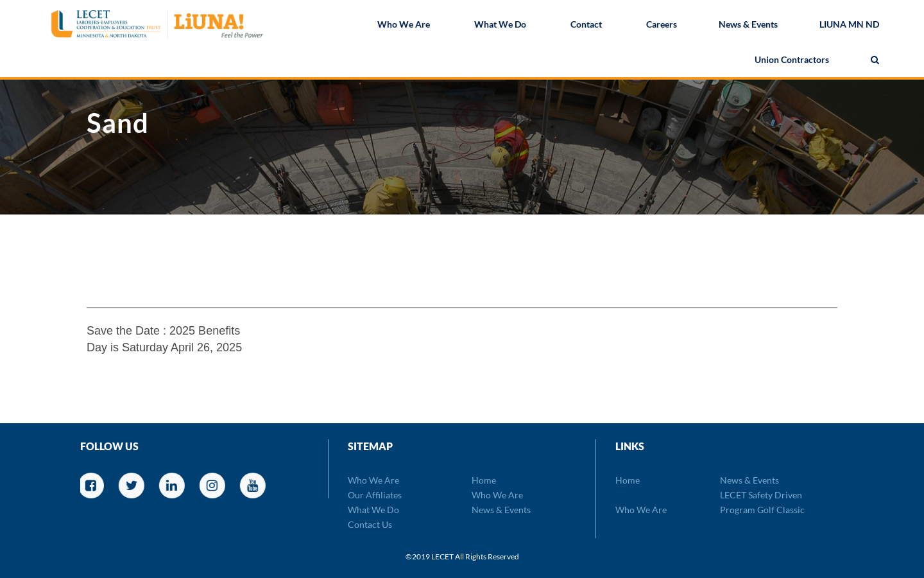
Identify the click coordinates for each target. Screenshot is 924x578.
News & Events (748, 25)
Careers (662, 25)
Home (484, 480)
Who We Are (404, 25)
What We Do (500, 25)
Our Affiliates (375, 495)
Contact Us (370, 524)
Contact (586, 25)
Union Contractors (792, 61)
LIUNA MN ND (849, 25)
